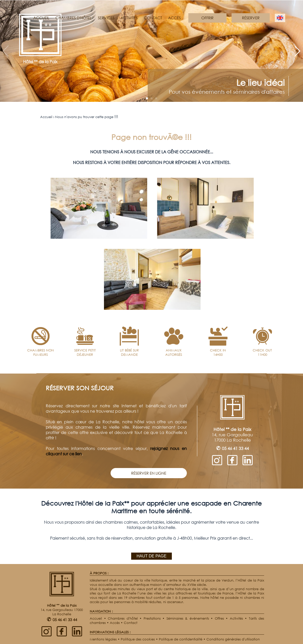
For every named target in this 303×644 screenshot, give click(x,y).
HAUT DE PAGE (151, 556)
